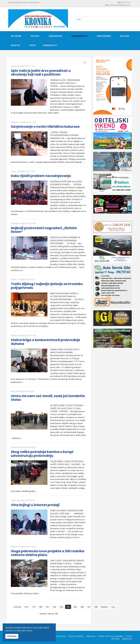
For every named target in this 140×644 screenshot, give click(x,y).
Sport (33, 45)
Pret (26, 607)
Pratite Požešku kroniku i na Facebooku (24, 2)
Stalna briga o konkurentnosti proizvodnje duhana (45, 342)
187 (89, 607)
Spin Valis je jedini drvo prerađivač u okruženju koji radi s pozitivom (41, 73)
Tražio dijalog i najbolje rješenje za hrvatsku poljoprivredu (47, 286)
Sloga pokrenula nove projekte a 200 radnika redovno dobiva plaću (48, 553)
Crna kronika (104, 36)
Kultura (125, 36)
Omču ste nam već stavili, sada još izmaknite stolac (48, 398)
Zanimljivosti (50, 45)
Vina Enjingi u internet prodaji (35, 505)
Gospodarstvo (79, 36)
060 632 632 (125, 2)
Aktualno (16, 36)
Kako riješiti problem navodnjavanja (41, 176)
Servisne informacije (57, 636)
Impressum (91, 636)
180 (40, 607)
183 (61, 607)
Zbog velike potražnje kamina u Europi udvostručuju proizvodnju (42, 454)
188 (96, 607)
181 (47, 607)
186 (82, 607)
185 (75, 607)
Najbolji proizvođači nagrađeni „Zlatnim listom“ (44, 230)
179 (34, 607)
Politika (35, 36)
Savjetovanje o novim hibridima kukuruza (45, 127)
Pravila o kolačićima (76, 636)
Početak (17, 607)
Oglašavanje (127, 639)
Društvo (16, 45)
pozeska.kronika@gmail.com (119, 5)
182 (54, 607)
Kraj (113, 607)
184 (68, 607)
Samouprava (55, 36)
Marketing (115, 639)
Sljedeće (104, 607)
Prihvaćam (12, 636)
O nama (129, 636)
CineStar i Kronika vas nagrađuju (110, 636)
